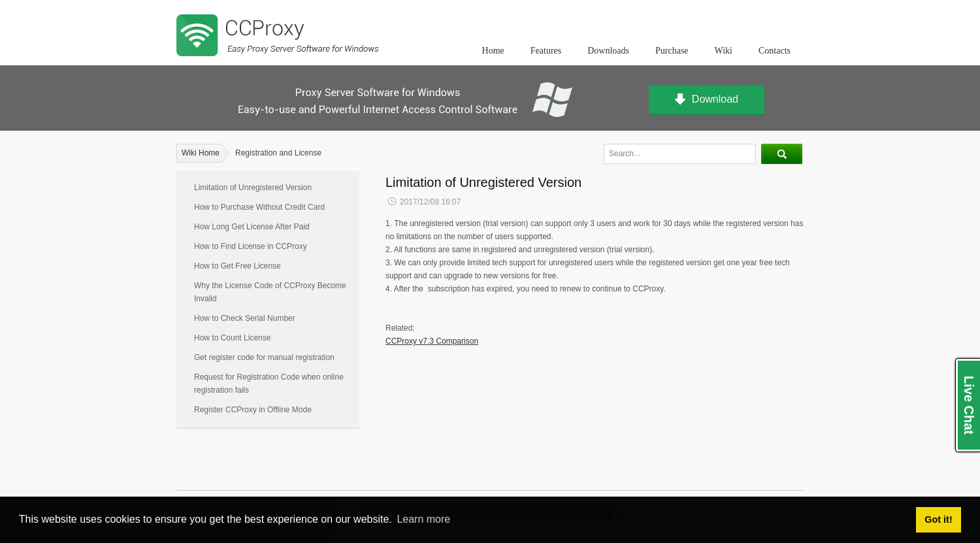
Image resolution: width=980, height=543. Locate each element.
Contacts (775, 51)
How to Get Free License (237, 266)
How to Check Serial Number (245, 318)
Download (707, 100)
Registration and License (278, 153)
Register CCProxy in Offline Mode (253, 410)
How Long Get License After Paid (252, 227)
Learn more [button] (423, 519)
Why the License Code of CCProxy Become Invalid (270, 292)
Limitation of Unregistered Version (253, 188)
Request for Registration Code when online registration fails (269, 384)
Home (493, 51)
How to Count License (232, 338)
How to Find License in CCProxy (251, 246)
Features (546, 51)
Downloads (608, 51)
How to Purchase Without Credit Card (259, 207)
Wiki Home (201, 153)
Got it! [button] (938, 519)
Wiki (724, 51)
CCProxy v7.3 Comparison (432, 341)
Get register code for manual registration (264, 357)
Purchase (672, 51)
